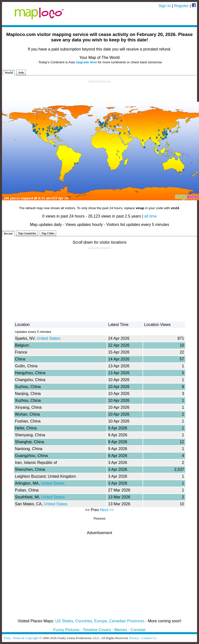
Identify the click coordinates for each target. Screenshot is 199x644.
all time (151, 216)
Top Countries (27, 233)
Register (181, 6)
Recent (8, 234)
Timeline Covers (97, 630)
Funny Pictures (66, 630)
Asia (21, 72)
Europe (101, 621)
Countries (83, 621)
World (9, 73)
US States (64, 621)
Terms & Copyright (25, 638)
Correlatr (138, 630)
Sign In (165, 6)
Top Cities (48, 233)
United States (49, 338)
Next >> (107, 510)
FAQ (7, 638)
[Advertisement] (99, 91)
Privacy (134, 638)
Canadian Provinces (127, 621)
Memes (121, 630)
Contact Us (149, 638)
